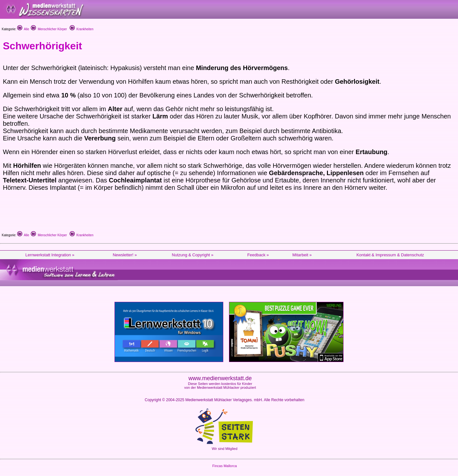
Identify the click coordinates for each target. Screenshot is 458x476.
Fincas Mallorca (224, 466)
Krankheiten (82, 29)
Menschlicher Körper (49, 29)
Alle (23, 29)
